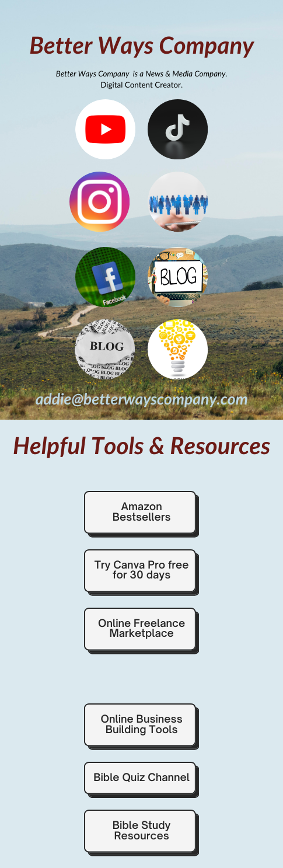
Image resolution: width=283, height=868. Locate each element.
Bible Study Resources (142, 831)
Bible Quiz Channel (141, 778)
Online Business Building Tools (142, 724)
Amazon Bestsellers (142, 512)
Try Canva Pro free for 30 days (142, 570)
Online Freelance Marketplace (141, 629)
